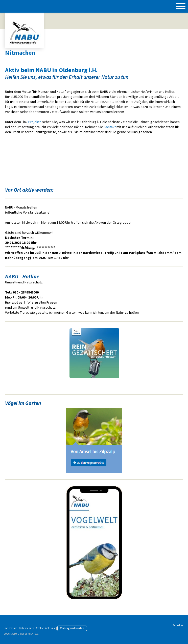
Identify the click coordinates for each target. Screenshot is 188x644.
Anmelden (178, 625)
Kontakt (110, 127)
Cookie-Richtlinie (46, 628)
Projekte (35, 122)
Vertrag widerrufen (72, 628)
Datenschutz (27, 628)
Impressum (10, 628)
